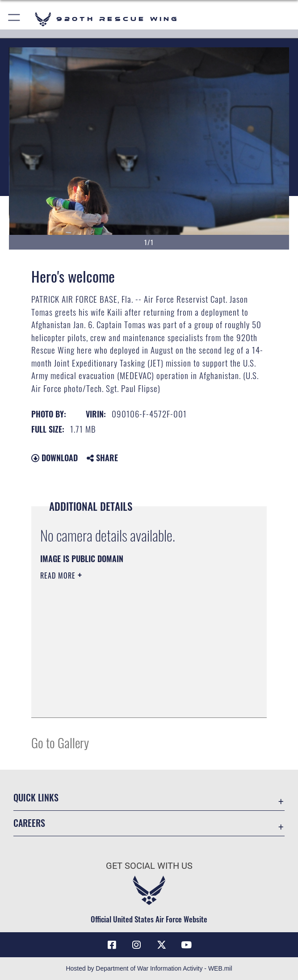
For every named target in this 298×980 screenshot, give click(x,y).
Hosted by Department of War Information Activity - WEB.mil (149, 968)
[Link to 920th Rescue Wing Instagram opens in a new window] (137, 945)
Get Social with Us (149, 866)
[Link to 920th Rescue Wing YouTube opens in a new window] (186, 945)
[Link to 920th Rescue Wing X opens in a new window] (161, 945)
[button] (15, 19)
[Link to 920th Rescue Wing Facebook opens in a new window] (112, 945)
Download (55, 458)
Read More (59, 575)
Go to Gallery (60, 742)
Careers (29, 823)
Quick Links (36, 797)
